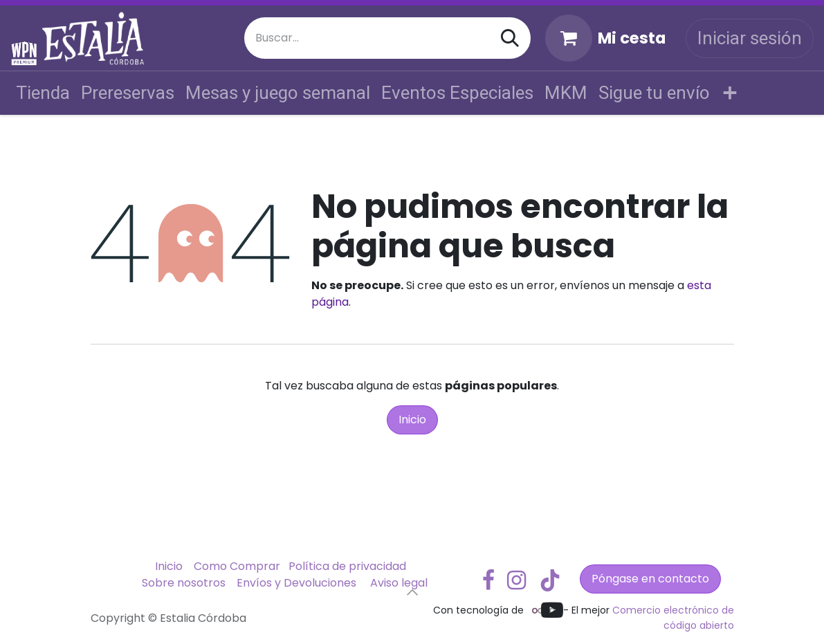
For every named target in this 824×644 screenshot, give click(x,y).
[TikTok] (550, 580)
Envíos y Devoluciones (296, 583)
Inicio (412, 420)
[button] (412, 592)
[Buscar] (510, 38)
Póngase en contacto (650, 579)
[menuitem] (43, 93)
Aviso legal (399, 583)
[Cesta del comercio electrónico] (605, 38)
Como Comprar (237, 566)
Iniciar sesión (750, 38)
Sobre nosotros (184, 583)
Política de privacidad (347, 566)
